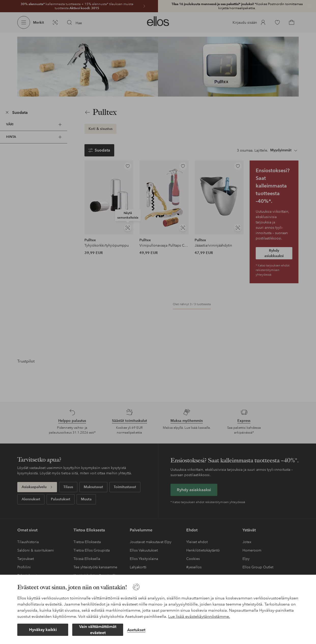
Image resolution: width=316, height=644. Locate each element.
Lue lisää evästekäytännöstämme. (199, 616)
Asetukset (136, 630)
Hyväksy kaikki (43, 630)
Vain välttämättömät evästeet (98, 630)
